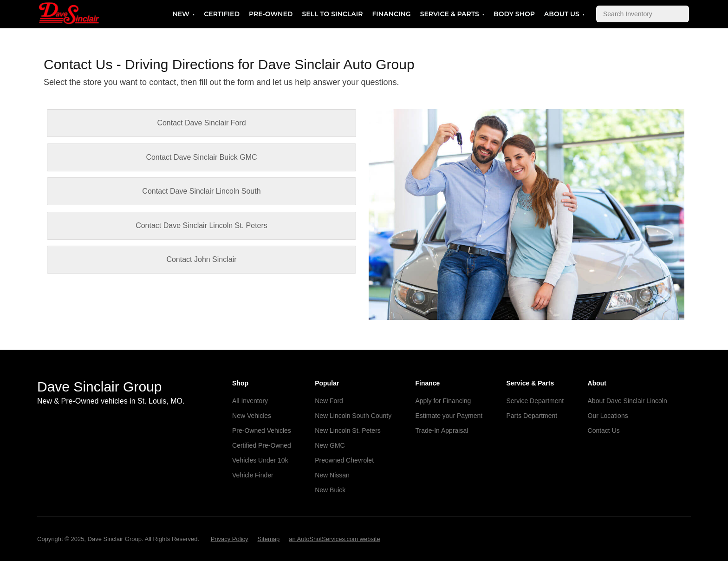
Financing (391, 14)
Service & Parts (450, 14)
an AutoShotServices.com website (335, 539)
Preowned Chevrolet (344, 460)
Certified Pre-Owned (262, 445)
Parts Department (532, 416)
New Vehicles (252, 416)
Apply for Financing (443, 401)
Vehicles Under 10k (260, 460)
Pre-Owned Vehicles (262, 431)
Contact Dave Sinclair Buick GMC (201, 157)
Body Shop (514, 14)
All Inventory (250, 401)
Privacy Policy (230, 539)
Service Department (535, 401)
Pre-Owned (271, 14)
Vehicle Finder (253, 475)
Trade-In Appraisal (442, 431)
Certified (222, 14)
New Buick (330, 490)
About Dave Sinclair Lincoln (627, 401)
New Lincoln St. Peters (348, 431)
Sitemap (269, 539)
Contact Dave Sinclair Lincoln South (201, 191)
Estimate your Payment (449, 416)
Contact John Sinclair (201, 259)
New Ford (329, 401)
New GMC (330, 445)
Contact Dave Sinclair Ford (201, 123)
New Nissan (332, 475)
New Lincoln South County (353, 416)
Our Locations (608, 416)
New (181, 14)
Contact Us (604, 431)
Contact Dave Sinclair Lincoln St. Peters (201, 225)
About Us (562, 14)
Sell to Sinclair (332, 14)
